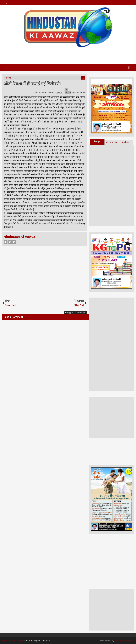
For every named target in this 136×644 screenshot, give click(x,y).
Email (82, 92)
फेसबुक (97, 142)
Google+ (14, 242)
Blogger (69, 313)
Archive (126, 142)
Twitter (10, 242)
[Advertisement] (68, 55)
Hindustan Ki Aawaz (45, 92)
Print (75, 92)
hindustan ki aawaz (124, 641)
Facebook (6, 242)
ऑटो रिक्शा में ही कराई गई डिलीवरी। (32, 83)
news (9, 78)
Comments (112, 142)
